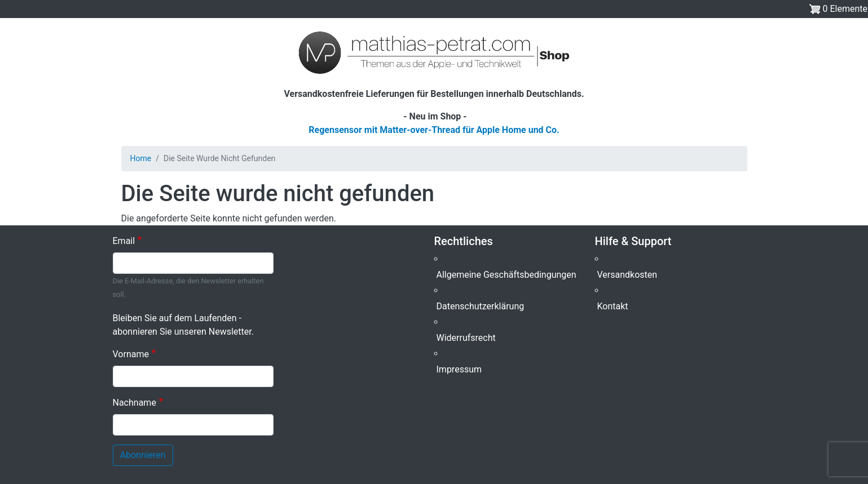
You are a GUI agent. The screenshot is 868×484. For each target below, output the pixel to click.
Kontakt (613, 306)
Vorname (131, 354)
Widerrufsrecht (466, 338)
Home (141, 158)
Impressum (459, 369)
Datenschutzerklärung (481, 306)
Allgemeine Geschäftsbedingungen (506, 275)
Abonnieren (143, 455)
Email (124, 241)
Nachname (135, 403)
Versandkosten (627, 275)
